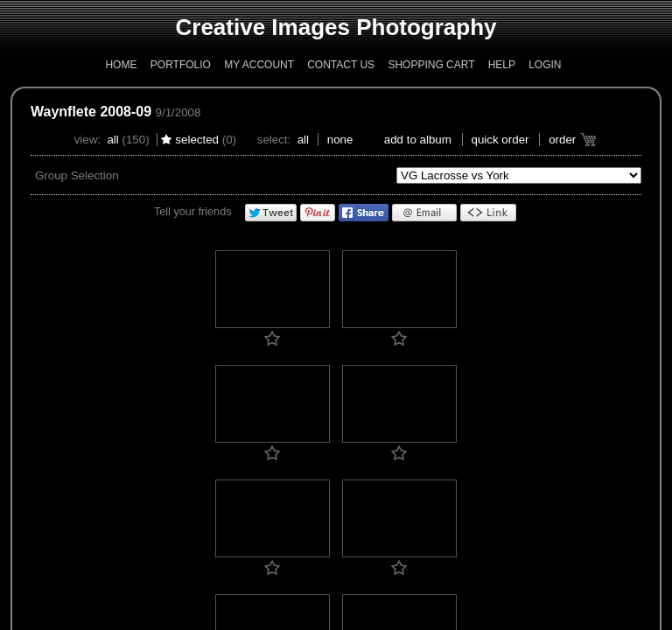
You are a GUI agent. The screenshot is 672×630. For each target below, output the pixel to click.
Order (562, 140)
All (112, 140)
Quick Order (500, 140)
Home (121, 65)
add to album (418, 140)
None (340, 140)
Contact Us (341, 65)
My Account (259, 65)
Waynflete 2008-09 (91, 112)
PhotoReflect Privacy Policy (289, 381)
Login (545, 65)
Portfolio (181, 65)
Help (502, 65)
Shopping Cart (431, 65)
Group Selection (77, 175)
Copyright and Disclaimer (276, 367)
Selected (197, 140)
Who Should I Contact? (391, 381)
